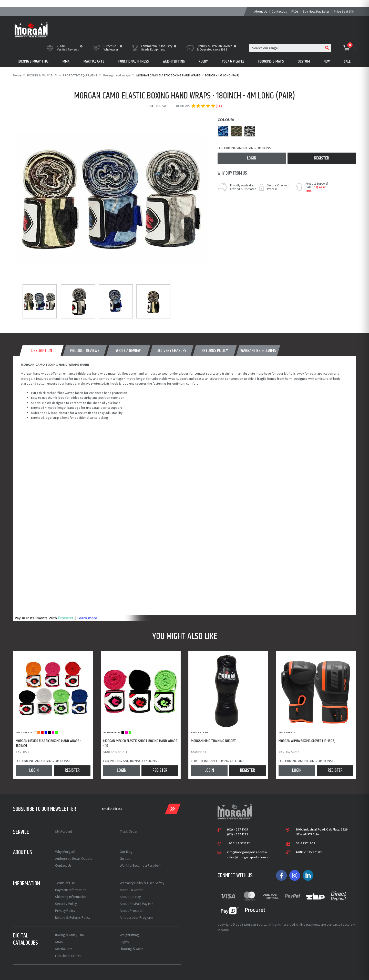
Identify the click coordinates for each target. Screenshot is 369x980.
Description (42, 351)
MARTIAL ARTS (94, 61)
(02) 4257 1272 (238, 835)
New (327, 61)
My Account (64, 831)
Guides (125, 859)
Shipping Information (71, 897)
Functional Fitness (68, 956)
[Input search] (286, 48)
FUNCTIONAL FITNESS (134, 61)
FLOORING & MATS (271, 61)
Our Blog (126, 852)
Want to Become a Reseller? (140, 866)
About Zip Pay (130, 897)
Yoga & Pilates (233, 61)
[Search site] (327, 48)
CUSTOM (304, 61)
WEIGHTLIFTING (174, 61)
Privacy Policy (65, 911)
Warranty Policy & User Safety (142, 883)
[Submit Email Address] (173, 809)
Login (252, 158)
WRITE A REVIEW (128, 351)
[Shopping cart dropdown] (350, 48)
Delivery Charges (171, 351)
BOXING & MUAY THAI (34, 61)
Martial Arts (64, 949)
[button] (81, 47)
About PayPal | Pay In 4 (137, 904)
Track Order (129, 831)
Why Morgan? (65, 852)
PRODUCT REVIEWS (85, 351)
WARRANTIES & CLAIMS (258, 351)
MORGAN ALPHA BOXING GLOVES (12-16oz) (307, 741)
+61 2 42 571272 (238, 844)
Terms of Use (65, 883)
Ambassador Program (136, 918)
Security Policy (66, 904)
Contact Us (63, 866)
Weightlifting (129, 935)
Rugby (124, 942)
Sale (347, 61)
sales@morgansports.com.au (249, 857)
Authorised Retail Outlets (74, 859)
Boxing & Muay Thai (70, 935)
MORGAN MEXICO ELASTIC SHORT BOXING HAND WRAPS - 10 (140, 743)
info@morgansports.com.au (248, 852)
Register (322, 158)
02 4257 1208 (305, 844)
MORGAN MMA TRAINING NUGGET (213, 741)
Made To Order (131, 890)
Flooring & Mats (132, 949)
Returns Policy (215, 351)
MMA (66, 61)
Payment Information (71, 890)
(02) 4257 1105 (316, 189)
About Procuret (131, 911)
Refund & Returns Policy (73, 918)
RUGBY (203, 61)
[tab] (42, 351)
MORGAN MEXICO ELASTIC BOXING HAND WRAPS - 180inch (48, 743)
